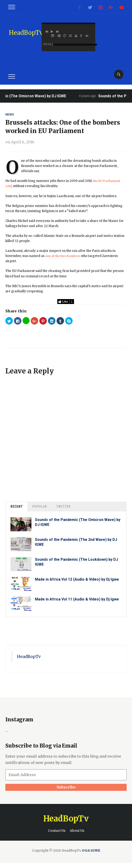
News (10, 114)
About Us (77, 831)
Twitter (63, 506)
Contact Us (57, 831)
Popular (40, 506)
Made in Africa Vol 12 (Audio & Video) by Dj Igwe (77, 579)
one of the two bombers (64, 256)
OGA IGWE (91, 850)
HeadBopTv (26, 33)
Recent (17, 506)
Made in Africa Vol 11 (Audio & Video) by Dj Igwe (77, 599)
